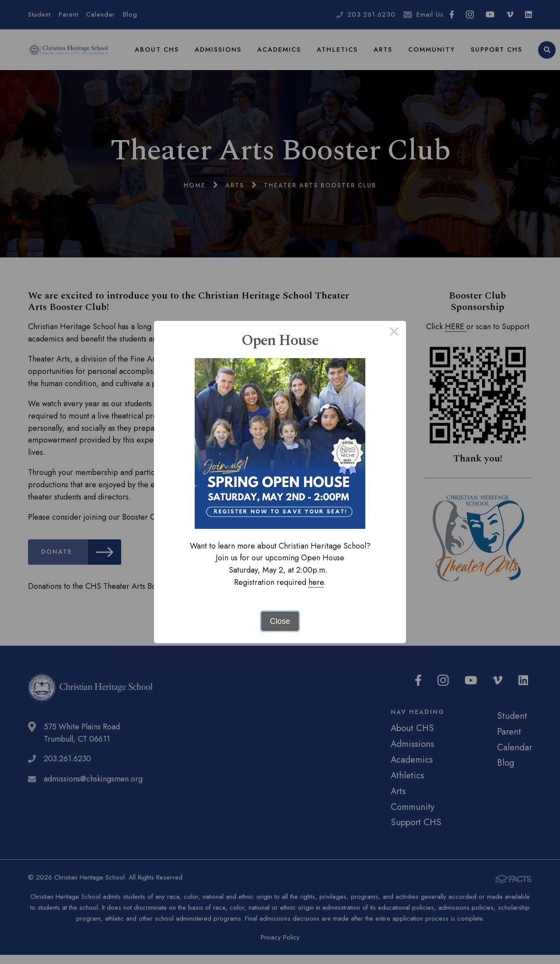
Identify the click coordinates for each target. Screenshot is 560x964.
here (316, 582)
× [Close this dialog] (394, 333)
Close (280, 621)
